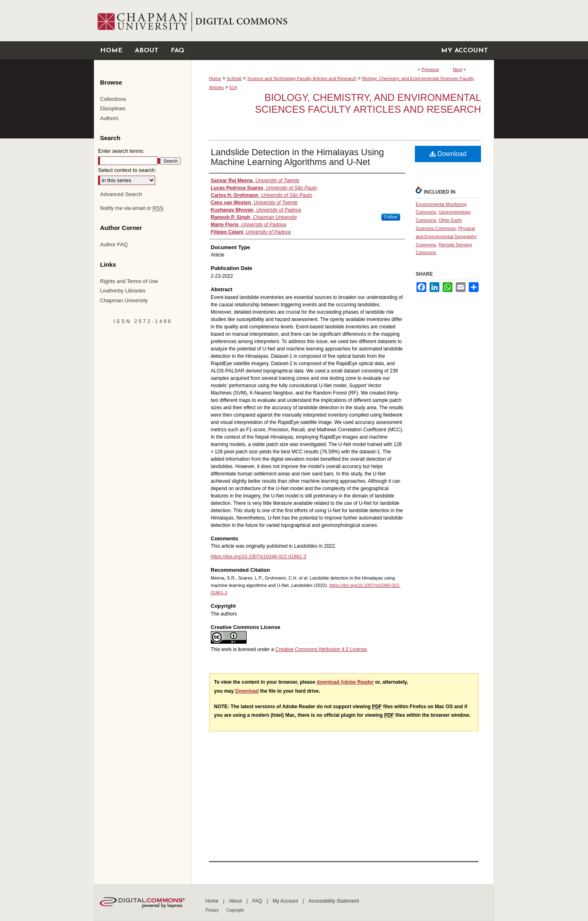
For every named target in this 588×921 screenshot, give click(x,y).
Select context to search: (127, 170)
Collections (113, 99)
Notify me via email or (132, 208)
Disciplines (113, 108)
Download (448, 154)
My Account (286, 901)
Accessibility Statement (334, 901)
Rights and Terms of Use (129, 281)
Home (215, 78)
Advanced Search (121, 194)
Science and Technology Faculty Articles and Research (302, 78)
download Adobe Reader (345, 682)
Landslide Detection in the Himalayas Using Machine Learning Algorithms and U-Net (297, 157)
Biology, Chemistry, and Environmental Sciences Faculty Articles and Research (368, 103)
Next (458, 69)
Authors (109, 118)
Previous (430, 69)
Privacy (213, 910)
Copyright (235, 910)
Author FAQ (114, 244)
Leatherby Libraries (123, 291)
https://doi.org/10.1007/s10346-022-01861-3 (258, 557)
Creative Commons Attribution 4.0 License (321, 649)
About (236, 901)
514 (233, 87)
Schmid (234, 78)
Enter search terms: (121, 151)
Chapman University (124, 300)
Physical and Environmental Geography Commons (446, 236)
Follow (391, 217)
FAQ (258, 901)
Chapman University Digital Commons (342, 21)
